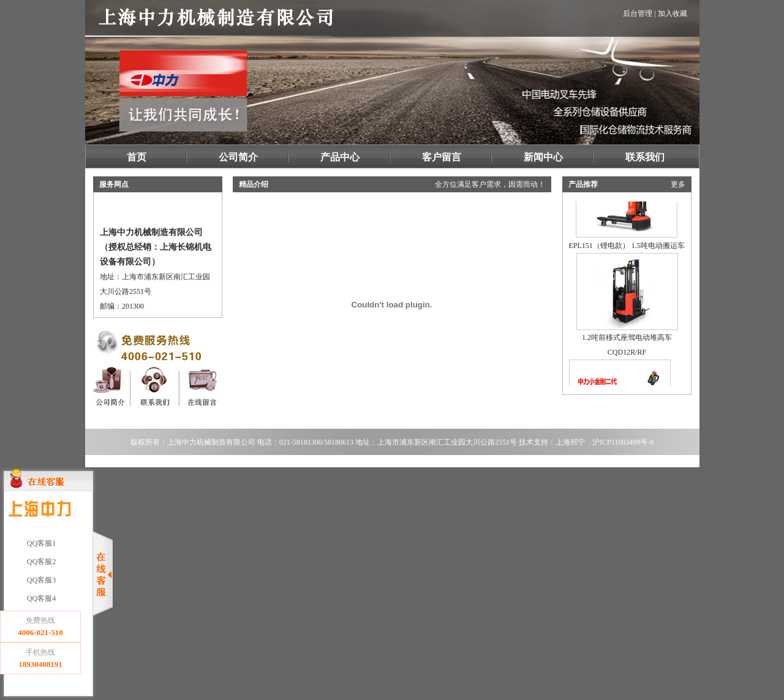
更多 (678, 184)
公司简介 (238, 157)
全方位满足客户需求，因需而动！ (490, 184)
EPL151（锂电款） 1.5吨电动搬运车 (627, 243)
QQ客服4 (40, 598)
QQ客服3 (40, 580)
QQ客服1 (40, 543)
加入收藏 (673, 13)
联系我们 (645, 157)
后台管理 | (639, 13)
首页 (137, 157)
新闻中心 (543, 157)
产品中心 (340, 157)
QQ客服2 (40, 562)
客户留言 (442, 157)
